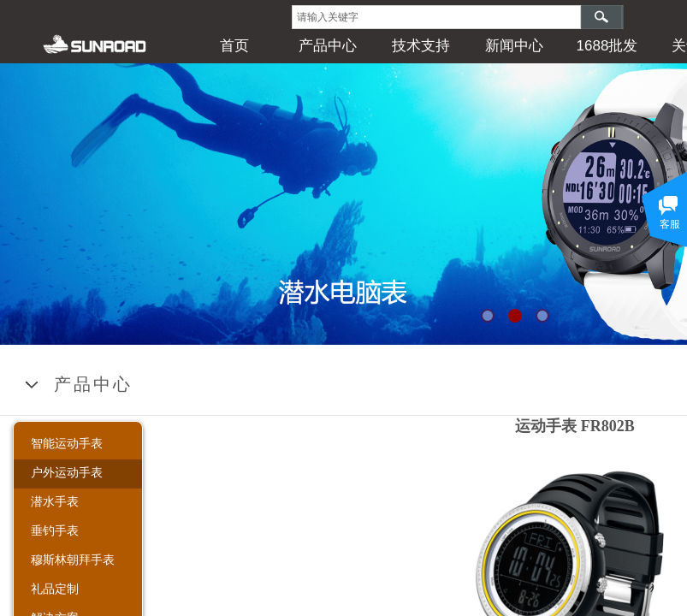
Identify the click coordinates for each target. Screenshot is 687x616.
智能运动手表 (67, 443)
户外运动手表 (67, 472)
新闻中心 (514, 46)
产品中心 (328, 46)
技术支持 (421, 46)
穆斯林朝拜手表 (73, 560)
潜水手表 (55, 501)
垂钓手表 (55, 530)
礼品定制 (55, 589)
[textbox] (436, 17)
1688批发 (607, 46)
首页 (234, 46)
